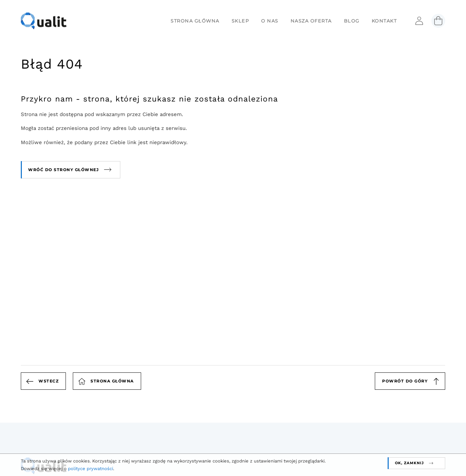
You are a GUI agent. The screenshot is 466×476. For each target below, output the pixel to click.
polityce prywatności (90, 469)
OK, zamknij (409, 463)
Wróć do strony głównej (63, 170)
